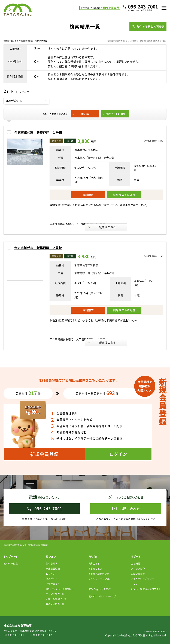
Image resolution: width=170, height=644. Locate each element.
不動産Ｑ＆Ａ (53, 584)
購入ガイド (52, 579)
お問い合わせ (138, 574)
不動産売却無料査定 (99, 574)
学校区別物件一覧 (55, 604)
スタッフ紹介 (138, 568)
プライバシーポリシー (142, 579)
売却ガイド (94, 563)
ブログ (134, 584)
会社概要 (136, 563)
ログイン (51, 574)
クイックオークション (100, 579)
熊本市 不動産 (9, 41)
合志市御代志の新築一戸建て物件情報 (32, 41)
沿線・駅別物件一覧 (56, 599)
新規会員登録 (53, 568)
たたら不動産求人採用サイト (146, 589)
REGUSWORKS (161, 631)
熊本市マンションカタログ (102, 596)
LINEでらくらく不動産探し (60, 589)
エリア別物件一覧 (55, 594)
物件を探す (52, 563)
